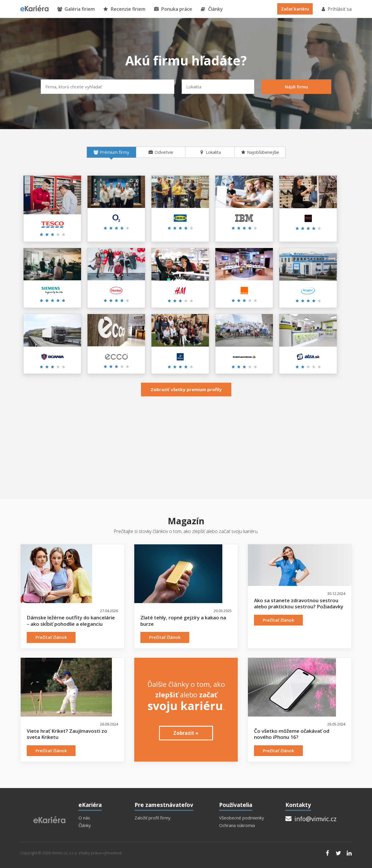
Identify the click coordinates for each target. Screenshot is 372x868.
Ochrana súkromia (237, 825)
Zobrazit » (186, 733)
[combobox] (108, 87)
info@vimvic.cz (311, 819)
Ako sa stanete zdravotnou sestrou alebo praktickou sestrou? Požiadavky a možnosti (299, 607)
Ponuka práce (173, 9)
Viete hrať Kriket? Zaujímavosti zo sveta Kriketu (67, 734)
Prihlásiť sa (336, 9)
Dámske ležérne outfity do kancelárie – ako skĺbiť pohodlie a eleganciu (71, 621)
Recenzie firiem (124, 9)
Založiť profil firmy (153, 818)
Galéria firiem (76, 9)
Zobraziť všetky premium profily (186, 389)
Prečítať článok (51, 637)
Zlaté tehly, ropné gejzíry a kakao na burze (183, 621)
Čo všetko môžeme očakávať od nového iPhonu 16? (292, 734)
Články (212, 9)
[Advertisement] (186, 443)
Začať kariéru (295, 9)
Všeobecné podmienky (242, 818)
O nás (84, 818)
